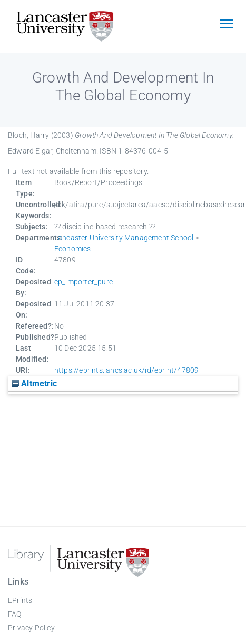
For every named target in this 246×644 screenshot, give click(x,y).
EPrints (20, 600)
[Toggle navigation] (227, 25)
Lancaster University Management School (124, 238)
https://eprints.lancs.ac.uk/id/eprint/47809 (127, 370)
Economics (73, 249)
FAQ (15, 614)
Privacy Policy (31, 628)
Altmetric (34, 384)
